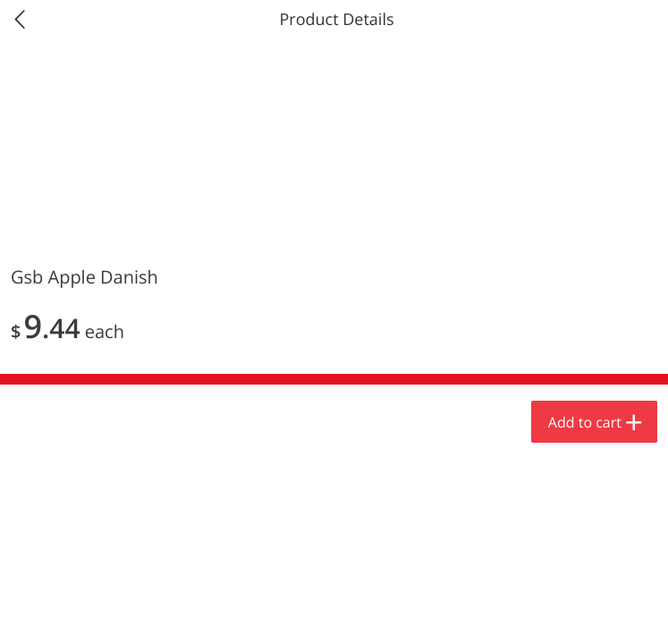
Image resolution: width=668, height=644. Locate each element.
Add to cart (585, 422)
